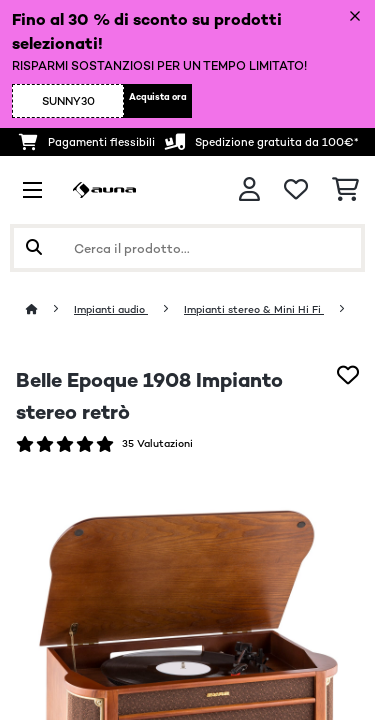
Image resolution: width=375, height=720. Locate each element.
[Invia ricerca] (34, 248)
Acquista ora (158, 97)
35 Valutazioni (157, 443)
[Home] (50, 309)
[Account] (249, 189)
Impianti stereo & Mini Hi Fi (254, 309)
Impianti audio (111, 309)
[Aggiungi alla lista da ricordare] (348, 375)
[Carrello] (345, 190)
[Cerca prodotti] (187, 248)
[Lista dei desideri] (296, 190)
